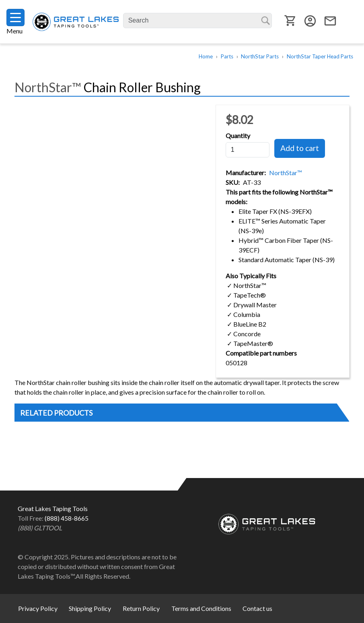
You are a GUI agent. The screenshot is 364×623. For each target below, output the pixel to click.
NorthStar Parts (260, 56)
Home (206, 56)
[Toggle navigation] (15, 18)
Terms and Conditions (201, 608)
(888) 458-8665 (67, 518)
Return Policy (141, 608)
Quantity (238, 136)
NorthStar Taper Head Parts (320, 56)
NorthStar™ (286, 173)
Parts (227, 56)
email (330, 21)
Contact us (257, 608)
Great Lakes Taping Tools (76, 22)
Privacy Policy (38, 608)
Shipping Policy (90, 608)
